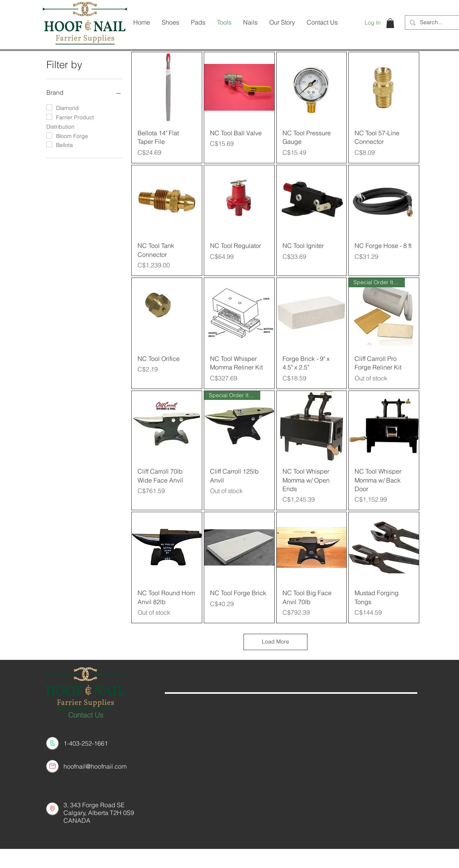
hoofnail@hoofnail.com (95, 766)
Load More (275, 642)
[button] (390, 23)
